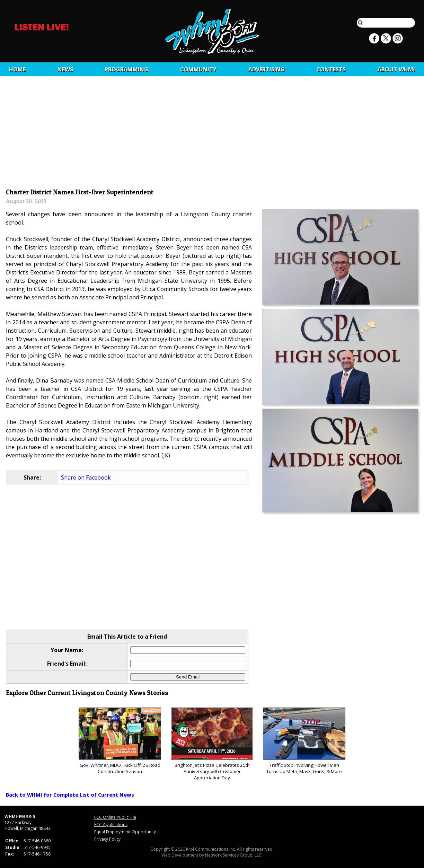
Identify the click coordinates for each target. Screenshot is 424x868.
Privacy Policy (107, 839)
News (65, 69)
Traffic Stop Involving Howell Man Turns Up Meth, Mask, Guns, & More (304, 741)
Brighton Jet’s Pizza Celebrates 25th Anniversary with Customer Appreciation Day (212, 744)
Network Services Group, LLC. (234, 855)
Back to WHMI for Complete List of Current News (70, 795)
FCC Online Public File (115, 817)
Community (198, 69)
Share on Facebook (86, 477)
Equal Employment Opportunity (125, 832)
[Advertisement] (212, 134)
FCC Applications (111, 825)
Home (17, 69)
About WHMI (396, 69)
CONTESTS (331, 69)
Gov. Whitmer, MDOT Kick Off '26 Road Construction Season (120, 741)
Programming (126, 69)
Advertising (267, 69)
